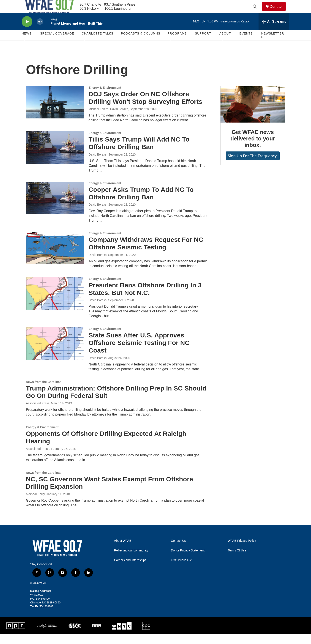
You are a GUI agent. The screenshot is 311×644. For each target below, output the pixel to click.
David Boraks (98, 164)
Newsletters (273, 45)
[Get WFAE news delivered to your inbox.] (253, 114)
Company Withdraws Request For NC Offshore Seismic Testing (146, 253)
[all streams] (274, 31)
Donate (278, 11)
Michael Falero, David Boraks (108, 119)
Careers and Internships (130, 570)
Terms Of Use (237, 560)
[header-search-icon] (257, 11)
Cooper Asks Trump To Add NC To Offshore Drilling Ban (141, 203)
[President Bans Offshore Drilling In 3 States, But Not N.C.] (55, 303)
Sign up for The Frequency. (253, 165)
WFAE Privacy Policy (242, 550)
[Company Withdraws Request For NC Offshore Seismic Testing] (55, 258)
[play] (27, 31)
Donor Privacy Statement (188, 560)
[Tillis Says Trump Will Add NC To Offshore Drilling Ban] (55, 157)
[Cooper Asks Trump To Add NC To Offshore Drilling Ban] (55, 208)
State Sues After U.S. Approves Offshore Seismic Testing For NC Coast (139, 352)
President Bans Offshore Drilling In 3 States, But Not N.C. (145, 299)
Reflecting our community (131, 560)
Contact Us (178, 550)
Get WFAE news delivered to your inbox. (253, 148)
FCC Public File (181, 570)
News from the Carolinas (44, 392)
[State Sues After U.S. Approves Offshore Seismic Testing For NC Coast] (55, 353)
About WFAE (123, 550)
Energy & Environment (105, 97)
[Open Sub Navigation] (25, 50)
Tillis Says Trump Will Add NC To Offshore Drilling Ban (139, 153)
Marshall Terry (35, 504)
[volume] (40, 31)
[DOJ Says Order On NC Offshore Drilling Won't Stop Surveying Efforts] (55, 112)
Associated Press (38, 413)
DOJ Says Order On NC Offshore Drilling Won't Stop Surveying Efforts (145, 107)
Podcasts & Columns (141, 43)
